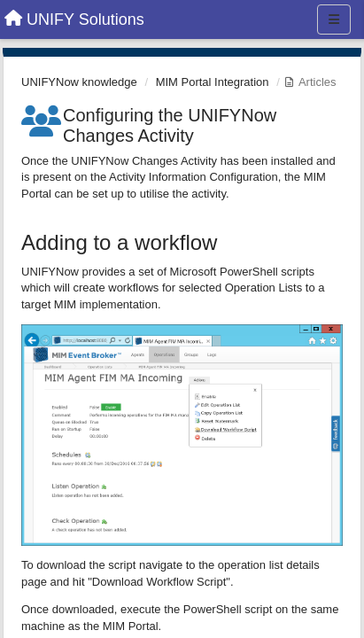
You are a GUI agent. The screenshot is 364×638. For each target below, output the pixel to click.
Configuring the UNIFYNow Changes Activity (170, 125)
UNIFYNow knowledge (79, 82)
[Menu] (334, 19)
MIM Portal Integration (213, 82)
